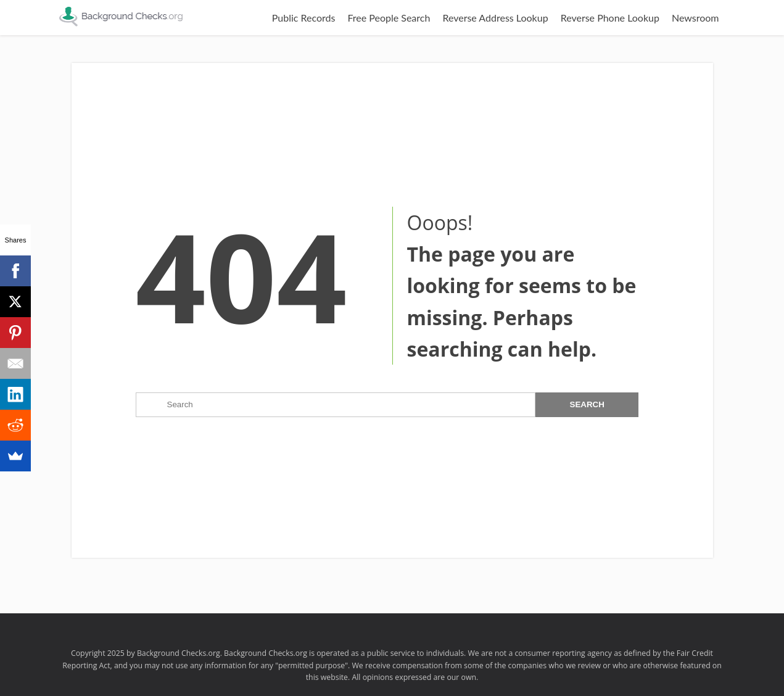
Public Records (304, 18)
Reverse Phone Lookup (610, 18)
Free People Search (389, 18)
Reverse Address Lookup (495, 18)
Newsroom (695, 18)
